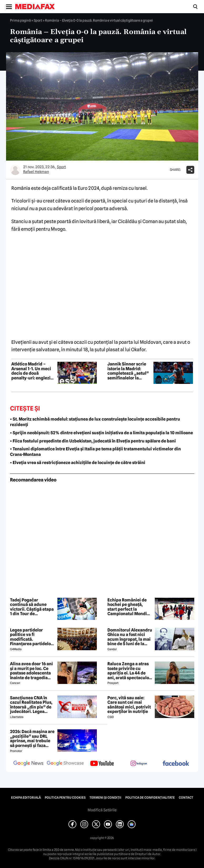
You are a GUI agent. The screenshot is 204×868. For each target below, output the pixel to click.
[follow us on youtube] (102, 764)
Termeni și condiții (105, 798)
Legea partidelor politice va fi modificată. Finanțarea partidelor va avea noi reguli (31, 637)
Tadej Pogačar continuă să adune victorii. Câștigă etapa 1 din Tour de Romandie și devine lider (32, 607)
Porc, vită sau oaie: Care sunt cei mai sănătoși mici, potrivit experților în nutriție (129, 705)
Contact (186, 798)
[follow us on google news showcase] (65, 764)
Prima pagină (20, 20)
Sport (38, 20)
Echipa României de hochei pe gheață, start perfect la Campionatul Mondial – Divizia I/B (129, 607)
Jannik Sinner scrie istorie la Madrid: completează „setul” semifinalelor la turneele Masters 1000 (128, 371)
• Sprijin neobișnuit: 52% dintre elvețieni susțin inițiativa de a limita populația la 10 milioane (101, 433)
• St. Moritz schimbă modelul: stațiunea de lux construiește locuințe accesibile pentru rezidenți (95, 422)
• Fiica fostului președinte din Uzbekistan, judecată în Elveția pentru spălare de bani (93, 441)
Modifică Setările (102, 810)
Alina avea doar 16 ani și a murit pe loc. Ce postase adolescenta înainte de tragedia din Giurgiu (31, 671)
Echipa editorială (26, 798)
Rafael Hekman (36, 172)
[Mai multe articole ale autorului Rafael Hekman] (15, 170)
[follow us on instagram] (139, 764)
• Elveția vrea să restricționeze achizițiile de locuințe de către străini (78, 463)
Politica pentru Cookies (65, 798)
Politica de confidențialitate (150, 798)
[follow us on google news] (28, 764)
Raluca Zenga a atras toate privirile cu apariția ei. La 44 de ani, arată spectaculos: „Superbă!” (130, 671)
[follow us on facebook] (176, 764)
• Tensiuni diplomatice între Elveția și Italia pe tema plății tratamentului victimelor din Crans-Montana (95, 452)
